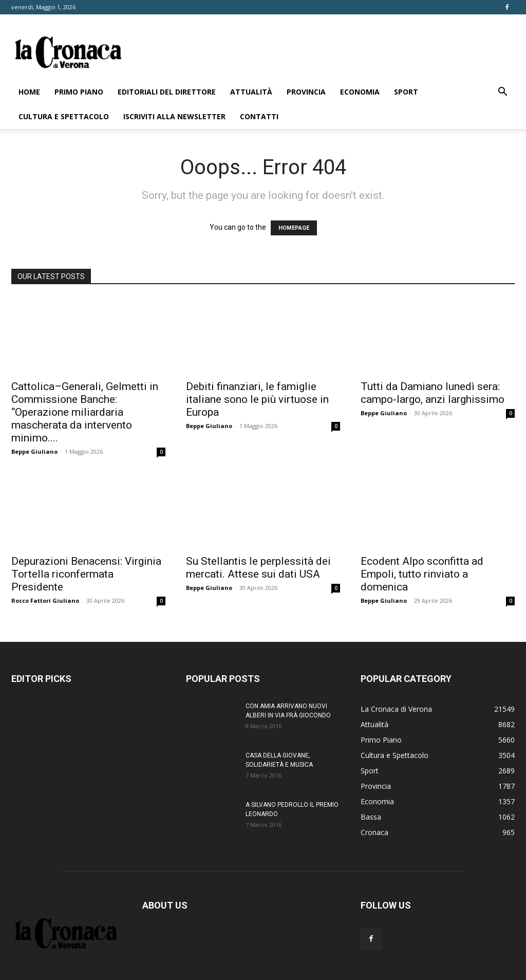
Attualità (251, 92)
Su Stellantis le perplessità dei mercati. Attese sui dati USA (258, 568)
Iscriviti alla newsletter (174, 116)
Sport (406, 92)
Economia (360, 92)
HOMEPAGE (294, 228)
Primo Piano (79, 92)
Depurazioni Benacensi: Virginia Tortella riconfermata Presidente (86, 574)
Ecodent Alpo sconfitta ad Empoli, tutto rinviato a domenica (422, 574)
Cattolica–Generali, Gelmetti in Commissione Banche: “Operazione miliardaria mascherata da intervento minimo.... (85, 412)
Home (29, 92)
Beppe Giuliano (34, 451)
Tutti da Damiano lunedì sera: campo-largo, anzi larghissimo (433, 393)
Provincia (306, 92)
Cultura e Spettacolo (64, 116)
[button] (502, 93)
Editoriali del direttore (167, 92)
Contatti (259, 116)
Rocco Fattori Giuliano (45, 600)
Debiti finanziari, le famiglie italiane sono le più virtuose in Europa (257, 399)
